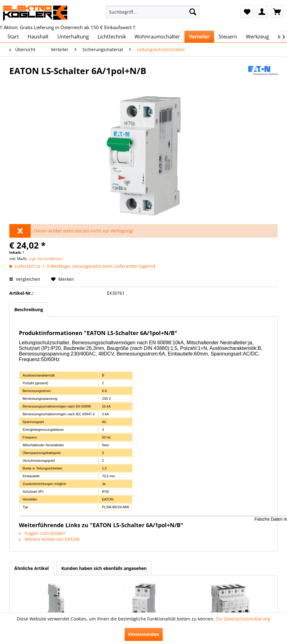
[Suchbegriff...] (153, 12)
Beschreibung (29, 309)
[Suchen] (193, 12)
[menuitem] (153, 12)
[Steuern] (228, 37)
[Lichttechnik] (112, 37)
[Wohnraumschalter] (157, 37)
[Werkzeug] (257, 37)
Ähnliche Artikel (31, 568)
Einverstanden (144, 634)
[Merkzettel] (247, 12)
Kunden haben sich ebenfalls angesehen (104, 568)
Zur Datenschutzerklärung (243, 619)
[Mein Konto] (262, 12)
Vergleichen (25, 279)
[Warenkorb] (277, 12)
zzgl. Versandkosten (46, 259)
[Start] (13, 37)
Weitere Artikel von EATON (49, 539)
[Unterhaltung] (73, 37)
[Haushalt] (38, 37)
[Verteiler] (199, 37)
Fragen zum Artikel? (42, 533)
